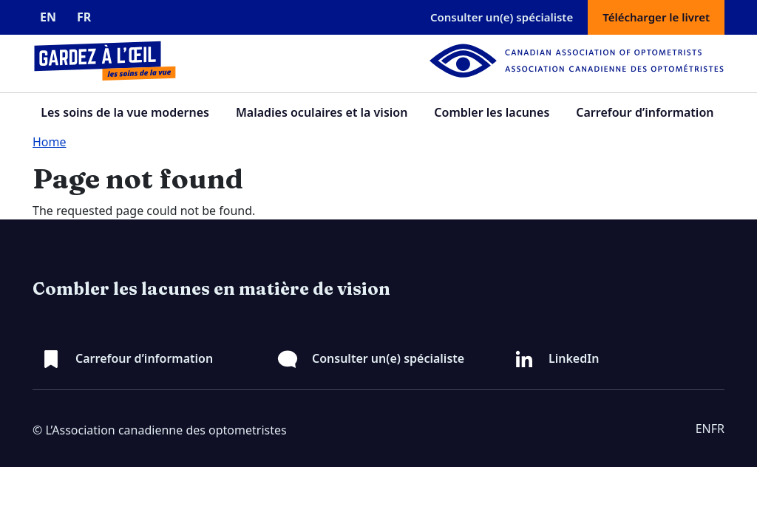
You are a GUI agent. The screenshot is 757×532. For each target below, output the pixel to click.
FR (84, 17)
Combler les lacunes (492, 112)
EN (48, 17)
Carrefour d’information (645, 112)
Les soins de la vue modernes (125, 112)
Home (50, 142)
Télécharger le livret (656, 17)
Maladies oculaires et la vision (322, 112)
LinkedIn (574, 358)
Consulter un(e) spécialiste (502, 17)
